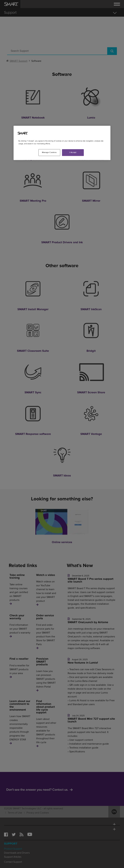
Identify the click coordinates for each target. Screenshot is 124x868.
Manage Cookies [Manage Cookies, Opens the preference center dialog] (49, 153)
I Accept (73, 153)
